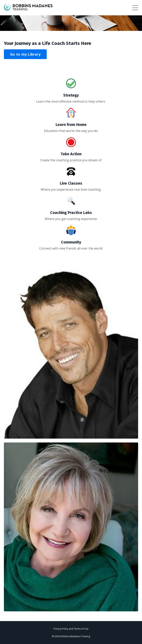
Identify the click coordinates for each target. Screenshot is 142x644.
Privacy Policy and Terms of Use (71, 629)
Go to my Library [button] (25, 54)
